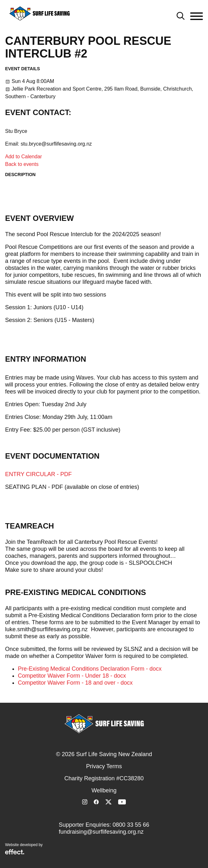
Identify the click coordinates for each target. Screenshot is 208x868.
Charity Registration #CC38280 (104, 778)
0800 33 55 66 (131, 825)
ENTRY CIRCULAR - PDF (38, 474)
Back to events (22, 164)
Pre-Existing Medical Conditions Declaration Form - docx (90, 669)
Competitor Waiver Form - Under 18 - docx (72, 676)
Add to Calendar (24, 157)
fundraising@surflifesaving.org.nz (101, 832)
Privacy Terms (104, 766)
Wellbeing (104, 790)
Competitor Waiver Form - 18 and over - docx (75, 683)
